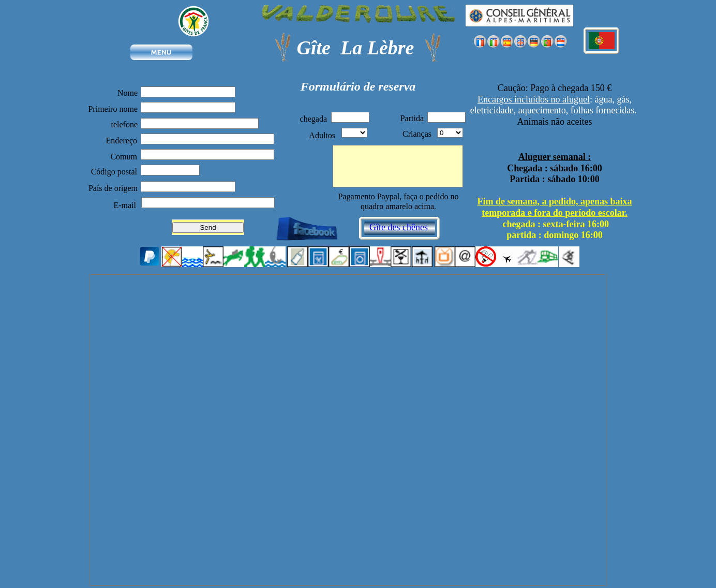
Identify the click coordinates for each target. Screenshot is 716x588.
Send (208, 227)
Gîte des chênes (399, 227)
